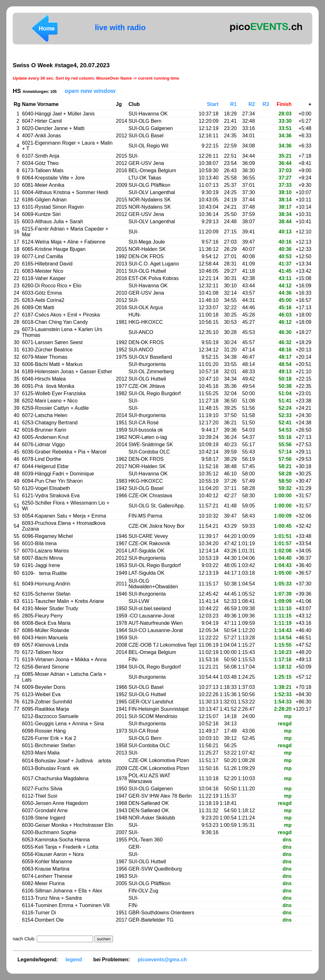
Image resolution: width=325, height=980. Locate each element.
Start (213, 104)
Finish (284, 104)
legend (74, 960)
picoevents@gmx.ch (162, 960)
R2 (252, 104)
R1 (233, 104)
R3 (266, 104)
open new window (90, 91)
